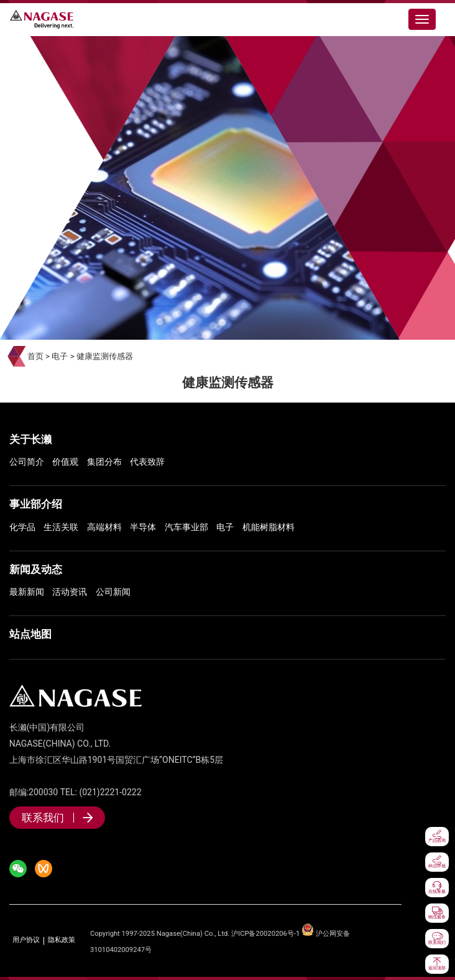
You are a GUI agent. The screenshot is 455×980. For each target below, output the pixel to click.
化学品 (22, 527)
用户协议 (26, 940)
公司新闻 (113, 592)
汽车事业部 (186, 527)
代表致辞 (147, 462)
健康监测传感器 (105, 356)
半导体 (143, 527)
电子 (60, 356)
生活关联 (61, 527)
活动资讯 (70, 592)
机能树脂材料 (269, 527)
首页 (35, 356)
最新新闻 (27, 592)
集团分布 (104, 462)
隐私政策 (62, 940)
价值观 (65, 462)
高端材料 (104, 527)
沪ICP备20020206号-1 (265, 934)
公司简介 (27, 462)
